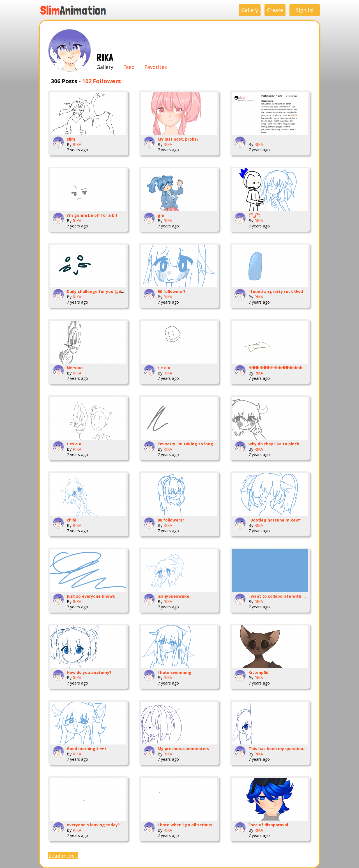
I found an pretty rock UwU (276, 291)
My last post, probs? (178, 139)
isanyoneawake (173, 596)
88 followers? (171, 520)
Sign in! (305, 10)
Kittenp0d (258, 672)
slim (71, 139)
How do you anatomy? (89, 672)
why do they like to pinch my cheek (284, 444)
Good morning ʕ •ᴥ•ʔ (87, 749)
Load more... (63, 856)
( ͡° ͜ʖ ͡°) (255, 215)
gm (161, 215)
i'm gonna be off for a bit (92, 215)
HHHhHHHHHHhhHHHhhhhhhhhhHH (283, 368)
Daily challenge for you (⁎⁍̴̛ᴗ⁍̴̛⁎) (98, 291)
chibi (72, 520)
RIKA (77, 144)
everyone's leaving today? (93, 825)
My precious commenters (183, 749)
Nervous (75, 368)
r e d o (164, 368)
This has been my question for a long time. (292, 749)
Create (275, 10)
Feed (129, 67)
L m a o (74, 444)
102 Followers (102, 81)
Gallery (250, 10)
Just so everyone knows (91, 596)
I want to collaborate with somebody (286, 596)
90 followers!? (172, 291)
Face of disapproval (268, 825)
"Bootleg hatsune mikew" (275, 520)
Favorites (156, 67)
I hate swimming (175, 672)
